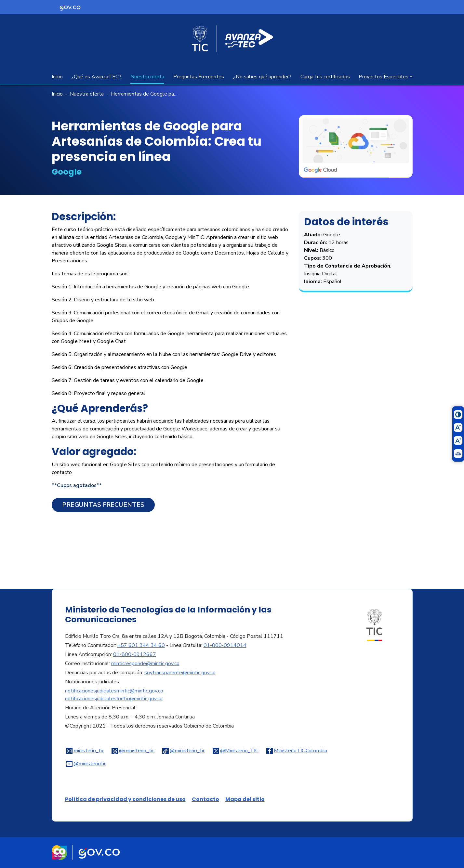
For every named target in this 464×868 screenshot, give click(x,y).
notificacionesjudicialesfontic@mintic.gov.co (114, 699)
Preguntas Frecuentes (199, 77)
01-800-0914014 (225, 645)
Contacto (205, 799)
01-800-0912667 (135, 654)
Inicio (57, 77)
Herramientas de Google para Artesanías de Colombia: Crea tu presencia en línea (145, 94)
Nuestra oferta (147, 77)
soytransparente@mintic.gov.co (180, 673)
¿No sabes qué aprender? (262, 77)
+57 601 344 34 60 (141, 645)
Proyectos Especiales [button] (384, 77)
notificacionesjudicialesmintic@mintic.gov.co (114, 691)
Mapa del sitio (245, 799)
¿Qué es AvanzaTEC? (96, 77)
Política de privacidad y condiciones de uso (125, 799)
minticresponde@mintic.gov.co (145, 664)
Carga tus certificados (325, 77)
